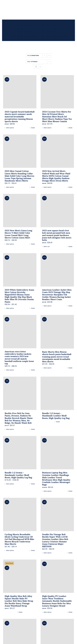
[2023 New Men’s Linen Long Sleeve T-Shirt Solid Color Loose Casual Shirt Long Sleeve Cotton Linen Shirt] (20, 211)
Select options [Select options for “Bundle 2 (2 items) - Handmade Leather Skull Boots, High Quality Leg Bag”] (10, 484)
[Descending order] (49, 56)
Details (33, 128)
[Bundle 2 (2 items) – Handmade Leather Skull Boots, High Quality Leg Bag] (57, 393)
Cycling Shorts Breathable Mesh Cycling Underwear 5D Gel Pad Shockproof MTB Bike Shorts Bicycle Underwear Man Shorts (19, 539)
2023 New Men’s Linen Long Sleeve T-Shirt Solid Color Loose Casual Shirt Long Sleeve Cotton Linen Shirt (18, 234)
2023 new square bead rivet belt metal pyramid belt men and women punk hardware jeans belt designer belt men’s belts (57, 235)
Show (32, 62)
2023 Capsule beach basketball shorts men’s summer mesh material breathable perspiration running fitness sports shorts (20, 116)
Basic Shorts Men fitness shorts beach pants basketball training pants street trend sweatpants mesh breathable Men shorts (57, 357)
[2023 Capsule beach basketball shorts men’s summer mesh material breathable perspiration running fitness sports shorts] (20, 92)
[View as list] (40, 67)
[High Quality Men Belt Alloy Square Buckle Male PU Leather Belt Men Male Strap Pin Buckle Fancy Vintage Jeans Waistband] (20, 576)
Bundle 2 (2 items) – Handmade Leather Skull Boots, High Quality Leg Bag (56, 416)
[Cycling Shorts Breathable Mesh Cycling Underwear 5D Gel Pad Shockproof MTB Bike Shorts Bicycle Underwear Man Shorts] (20, 514)
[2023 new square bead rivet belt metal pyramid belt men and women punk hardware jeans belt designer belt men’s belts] (57, 211)
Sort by (33, 56)
